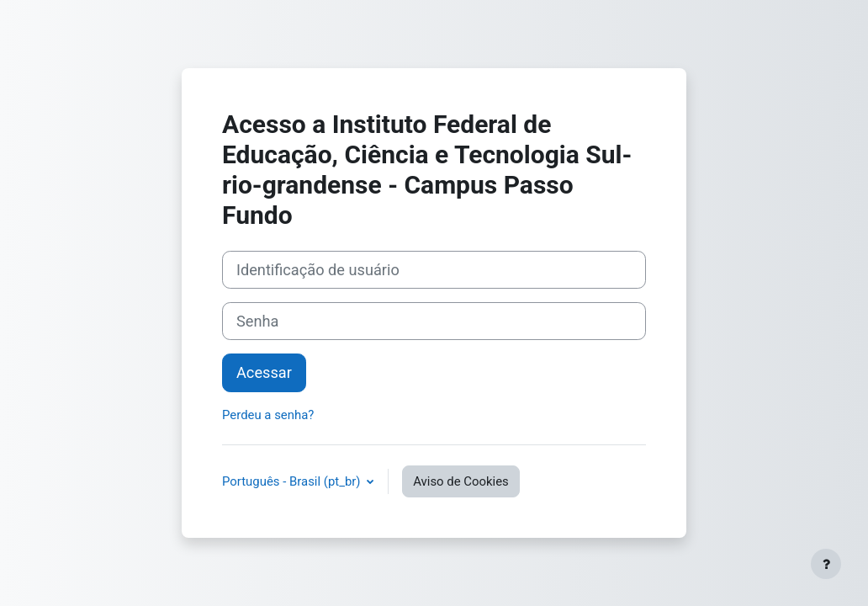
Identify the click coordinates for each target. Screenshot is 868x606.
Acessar (264, 372)
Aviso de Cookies (461, 481)
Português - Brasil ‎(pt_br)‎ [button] (293, 481)
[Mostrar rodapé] (826, 564)
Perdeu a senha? (268, 415)
